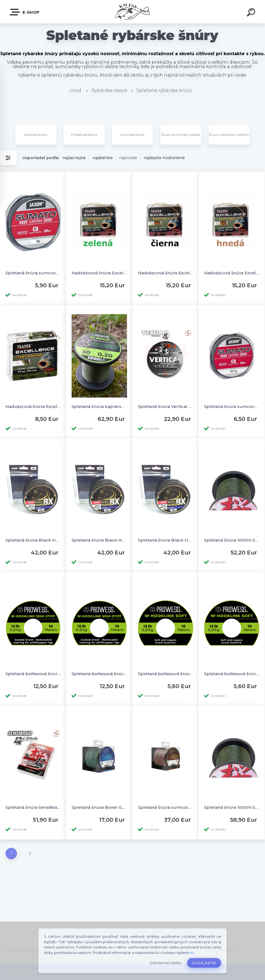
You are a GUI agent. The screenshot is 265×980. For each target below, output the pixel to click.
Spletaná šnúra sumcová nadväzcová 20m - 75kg (33, 273)
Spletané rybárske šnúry (164, 90)
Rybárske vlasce (109, 90)
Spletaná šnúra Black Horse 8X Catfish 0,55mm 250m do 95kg (99, 540)
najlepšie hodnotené (164, 158)
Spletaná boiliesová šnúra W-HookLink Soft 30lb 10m (166, 674)
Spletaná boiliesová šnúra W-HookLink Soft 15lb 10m (232, 674)
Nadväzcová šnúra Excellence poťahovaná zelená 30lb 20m (99, 273)
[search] (252, 13)
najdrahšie (103, 158)
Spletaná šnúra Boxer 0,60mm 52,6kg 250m (99, 807)
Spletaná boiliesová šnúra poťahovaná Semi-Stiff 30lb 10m (33, 674)
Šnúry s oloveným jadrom (229, 135)
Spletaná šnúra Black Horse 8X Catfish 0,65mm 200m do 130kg (166, 540)
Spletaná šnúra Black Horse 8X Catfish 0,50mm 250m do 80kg (33, 540)
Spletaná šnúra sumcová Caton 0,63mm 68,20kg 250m (166, 807)
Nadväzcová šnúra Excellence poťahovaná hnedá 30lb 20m (232, 273)
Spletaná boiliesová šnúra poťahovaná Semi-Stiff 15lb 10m (99, 674)
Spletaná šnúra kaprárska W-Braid (99, 406)
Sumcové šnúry (132, 135)
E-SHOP (25, 12)
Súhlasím (204, 963)
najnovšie (128, 158)
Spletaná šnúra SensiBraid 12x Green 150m (33, 807)
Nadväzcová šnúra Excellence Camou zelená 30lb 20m (33, 406)
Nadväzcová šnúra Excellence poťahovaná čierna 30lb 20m (166, 273)
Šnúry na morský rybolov (181, 135)
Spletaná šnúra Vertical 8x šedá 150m (166, 406)
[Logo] (133, 12)
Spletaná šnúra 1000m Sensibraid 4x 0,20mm (232, 807)
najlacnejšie (74, 158)
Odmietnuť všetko (166, 963)
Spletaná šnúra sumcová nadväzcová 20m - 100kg (232, 406)
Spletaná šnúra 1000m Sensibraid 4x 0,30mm (232, 540)
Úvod (75, 90)
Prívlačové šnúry (84, 135)
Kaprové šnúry (36, 135)
